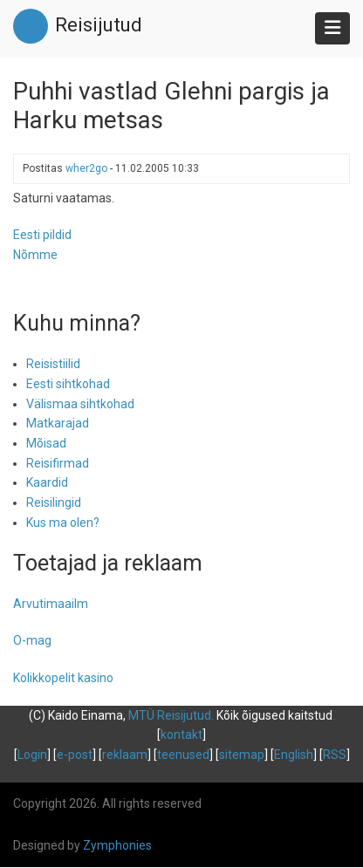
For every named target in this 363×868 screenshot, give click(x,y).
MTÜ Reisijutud (170, 715)
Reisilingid (54, 502)
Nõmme (35, 255)
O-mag (32, 640)
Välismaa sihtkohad (80, 404)
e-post (75, 755)
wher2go (86, 168)
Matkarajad (58, 423)
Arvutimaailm (51, 604)
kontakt (181, 735)
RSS (335, 755)
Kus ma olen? (63, 523)
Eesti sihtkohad (68, 384)
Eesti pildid (42, 235)
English (294, 755)
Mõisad (46, 443)
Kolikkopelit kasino (63, 678)
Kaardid (47, 482)
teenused (183, 755)
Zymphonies (117, 845)
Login (32, 755)
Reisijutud (99, 25)
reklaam (125, 755)
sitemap (242, 755)
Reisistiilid (53, 364)
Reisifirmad (58, 463)
